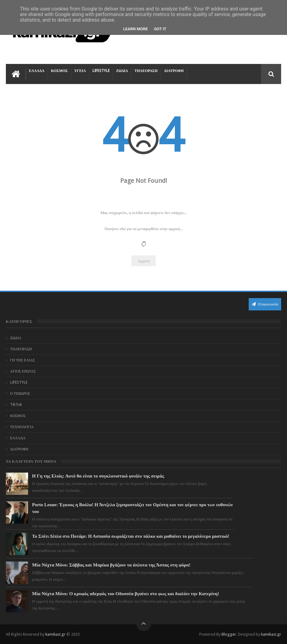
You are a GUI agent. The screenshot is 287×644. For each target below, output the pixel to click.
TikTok (16, 405)
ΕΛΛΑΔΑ (37, 71)
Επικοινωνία (265, 304)
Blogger (229, 634)
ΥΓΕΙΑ (80, 71)
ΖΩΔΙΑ (122, 71)
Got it (160, 29)
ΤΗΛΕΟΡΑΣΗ (146, 71)
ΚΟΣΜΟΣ (59, 71)
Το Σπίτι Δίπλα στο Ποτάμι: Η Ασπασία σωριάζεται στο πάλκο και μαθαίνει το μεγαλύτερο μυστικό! (131, 536)
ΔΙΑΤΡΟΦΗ (174, 71)
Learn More (136, 29)
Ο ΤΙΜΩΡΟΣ (20, 394)
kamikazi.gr (55, 634)
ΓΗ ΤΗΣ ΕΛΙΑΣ (23, 360)
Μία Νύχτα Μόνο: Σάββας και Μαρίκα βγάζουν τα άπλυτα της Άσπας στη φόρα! (111, 565)
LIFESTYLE (101, 71)
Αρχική (143, 261)
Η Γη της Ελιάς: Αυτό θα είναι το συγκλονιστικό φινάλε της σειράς (98, 476)
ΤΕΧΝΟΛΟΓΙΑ (22, 427)
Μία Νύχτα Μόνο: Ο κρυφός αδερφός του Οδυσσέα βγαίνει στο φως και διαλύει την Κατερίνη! (126, 594)
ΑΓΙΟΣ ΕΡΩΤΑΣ (23, 371)
